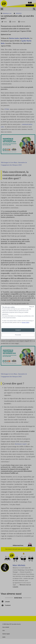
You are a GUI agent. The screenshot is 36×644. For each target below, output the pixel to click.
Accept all (18, 330)
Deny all (31, 307)
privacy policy (26, 322)
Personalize (18, 335)
